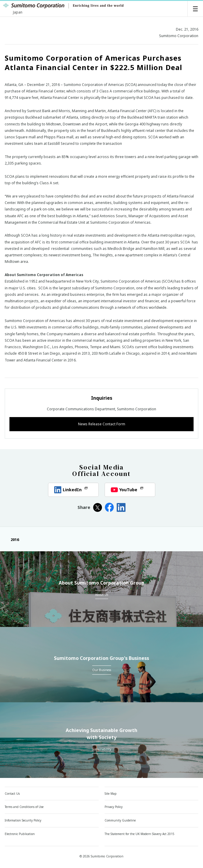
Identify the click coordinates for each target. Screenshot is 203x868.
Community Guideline (120, 820)
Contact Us (12, 794)
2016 (12, 540)
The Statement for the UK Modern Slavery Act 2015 (140, 834)
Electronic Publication (20, 834)
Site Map (111, 794)
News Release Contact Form (102, 424)
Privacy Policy (114, 807)
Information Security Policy (23, 820)
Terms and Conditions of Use (24, 807)
